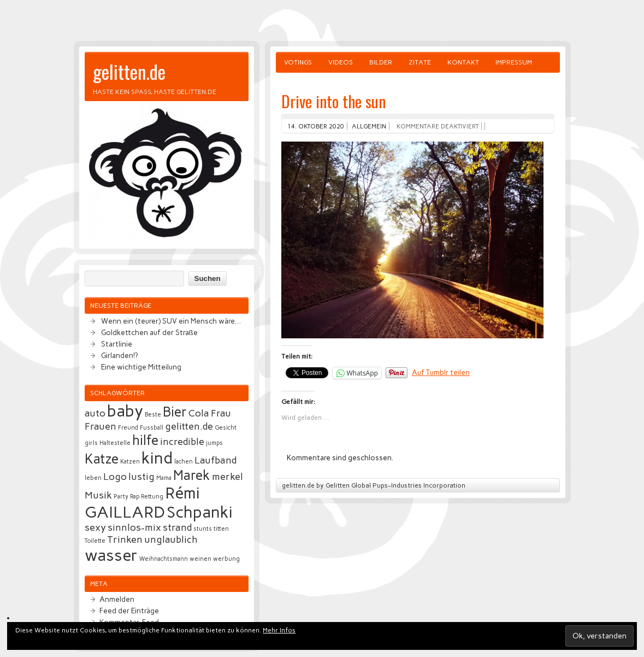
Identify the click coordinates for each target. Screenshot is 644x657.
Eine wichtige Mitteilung (141, 367)
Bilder (381, 62)
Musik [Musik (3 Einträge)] (98, 495)
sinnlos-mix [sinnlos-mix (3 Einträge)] (134, 527)
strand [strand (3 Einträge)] (177, 527)
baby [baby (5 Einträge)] (125, 411)
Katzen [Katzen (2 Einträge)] (130, 462)
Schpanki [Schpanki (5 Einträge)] (200, 512)
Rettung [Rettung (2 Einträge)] (152, 497)
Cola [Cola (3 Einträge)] (199, 413)
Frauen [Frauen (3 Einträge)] (101, 426)
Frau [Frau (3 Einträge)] (221, 413)
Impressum (514, 62)
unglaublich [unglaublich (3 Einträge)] (171, 539)
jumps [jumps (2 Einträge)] (214, 443)
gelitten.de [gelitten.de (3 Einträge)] (189, 426)
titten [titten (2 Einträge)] (221, 529)
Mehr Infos (279, 630)
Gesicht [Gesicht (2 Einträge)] (226, 428)
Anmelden (117, 599)
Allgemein (369, 126)
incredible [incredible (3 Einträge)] (182, 442)
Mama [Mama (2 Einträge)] (164, 478)
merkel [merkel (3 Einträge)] (228, 477)
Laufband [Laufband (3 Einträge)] (215, 460)
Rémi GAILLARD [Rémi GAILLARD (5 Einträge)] (142, 502)
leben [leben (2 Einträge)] (93, 478)
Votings (298, 62)
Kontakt (463, 62)
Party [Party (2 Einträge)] (121, 497)
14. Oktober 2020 (316, 126)
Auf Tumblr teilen (441, 372)
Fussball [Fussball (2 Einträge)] (152, 428)
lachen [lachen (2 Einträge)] (184, 462)
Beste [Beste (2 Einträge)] (153, 415)
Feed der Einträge (129, 611)
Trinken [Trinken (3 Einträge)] (125, 539)
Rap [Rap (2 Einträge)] (135, 497)
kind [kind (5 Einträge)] (157, 458)
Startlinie (117, 344)
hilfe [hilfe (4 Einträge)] (145, 440)
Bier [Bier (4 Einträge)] (175, 412)
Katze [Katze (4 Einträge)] (102, 459)
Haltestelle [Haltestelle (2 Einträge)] (115, 443)
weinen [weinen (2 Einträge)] (200, 559)
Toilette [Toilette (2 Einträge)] (95, 541)
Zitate (420, 62)
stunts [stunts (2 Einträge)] (203, 529)
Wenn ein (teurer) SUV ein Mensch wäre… (171, 321)
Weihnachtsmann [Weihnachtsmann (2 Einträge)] (164, 559)
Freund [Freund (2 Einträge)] (128, 428)
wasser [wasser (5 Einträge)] (111, 555)
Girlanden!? (119, 355)
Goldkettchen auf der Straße (149, 332)
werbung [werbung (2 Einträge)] (226, 559)
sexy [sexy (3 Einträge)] (95, 527)
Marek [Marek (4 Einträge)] (192, 475)
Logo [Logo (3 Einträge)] (115, 477)
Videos (341, 62)
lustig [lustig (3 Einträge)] (141, 477)
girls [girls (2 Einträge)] (91, 443)
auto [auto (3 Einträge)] (95, 413)
